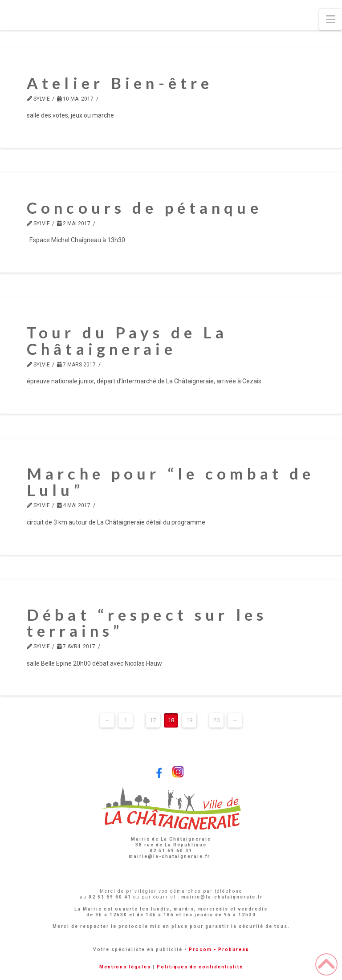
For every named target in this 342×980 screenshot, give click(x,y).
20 (216, 720)
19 (189, 720)
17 (153, 720)
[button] (331, 19)
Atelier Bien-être (120, 83)
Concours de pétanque (145, 207)
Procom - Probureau (219, 950)
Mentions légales (125, 967)
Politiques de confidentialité (200, 967)
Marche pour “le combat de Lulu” (171, 482)
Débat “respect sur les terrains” (147, 623)
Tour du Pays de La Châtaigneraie (127, 340)
